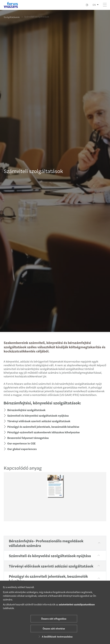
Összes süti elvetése (54, 628)
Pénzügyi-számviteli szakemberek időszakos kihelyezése (42, 432)
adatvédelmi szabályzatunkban (77, 604)
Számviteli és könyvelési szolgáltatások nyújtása (36, 415)
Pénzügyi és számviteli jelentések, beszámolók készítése (42, 427)
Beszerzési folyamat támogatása (26, 438)
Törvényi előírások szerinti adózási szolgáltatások (37, 421)
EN (94, 5)
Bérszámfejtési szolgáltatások (25, 410)
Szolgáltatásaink (12, 17)
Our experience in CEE (20, 443)
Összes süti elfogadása (54, 619)
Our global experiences (21, 449)
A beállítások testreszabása (55, 637)
